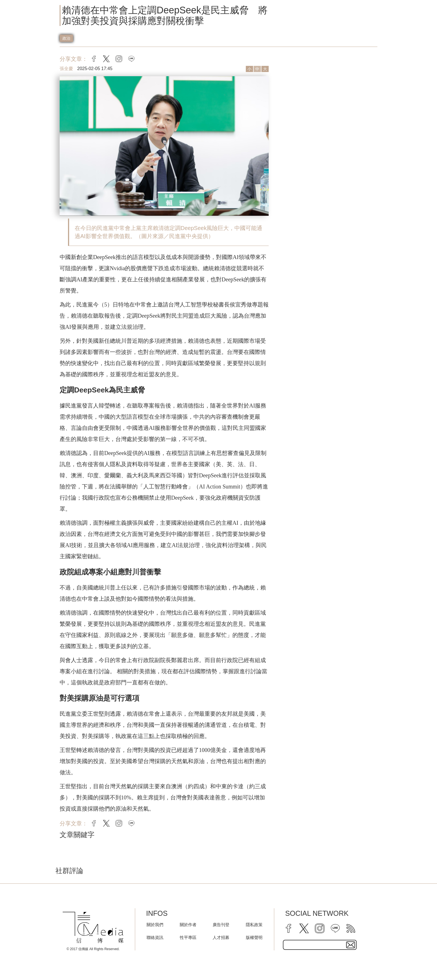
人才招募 (221, 937)
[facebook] (288, 928)
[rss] (351, 928)
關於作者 (188, 925)
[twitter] (304, 928)
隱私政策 (254, 925)
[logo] (93, 928)
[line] (335, 928)
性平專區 (188, 937)
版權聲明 (254, 937)
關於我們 (155, 925)
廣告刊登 (221, 925)
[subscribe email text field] (320, 945)
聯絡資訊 (155, 937)
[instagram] (320, 928)
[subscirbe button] (351, 945)
